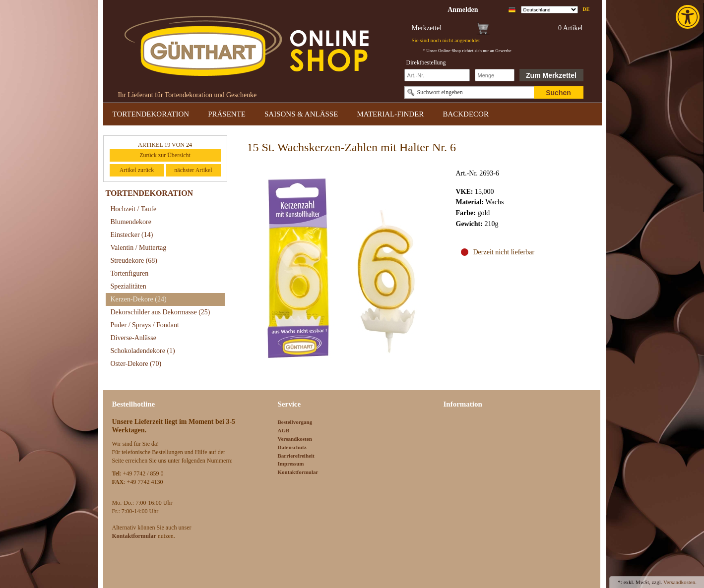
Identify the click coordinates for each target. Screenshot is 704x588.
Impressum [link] (291, 464)
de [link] (586, 9)
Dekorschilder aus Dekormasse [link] (160, 312)
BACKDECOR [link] (466, 114)
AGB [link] (284, 430)
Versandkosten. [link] (680, 582)
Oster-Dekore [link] (136, 364)
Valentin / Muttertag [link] (139, 248)
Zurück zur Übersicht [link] (165, 155)
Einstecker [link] (132, 235)
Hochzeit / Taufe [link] (134, 209)
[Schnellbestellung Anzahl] (495, 75)
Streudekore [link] (134, 261)
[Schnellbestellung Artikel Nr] (437, 75)
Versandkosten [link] (295, 439)
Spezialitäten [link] (128, 286)
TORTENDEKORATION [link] (151, 114)
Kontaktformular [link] (298, 472)
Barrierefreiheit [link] (296, 456)
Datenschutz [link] (292, 447)
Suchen (558, 93)
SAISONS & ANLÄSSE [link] (301, 114)
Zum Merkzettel (551, 75)
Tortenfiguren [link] (130, 273)
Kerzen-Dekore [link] (139, 299)
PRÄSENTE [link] (227, 114)
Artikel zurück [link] (137, 170)
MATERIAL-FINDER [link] (390, 114)
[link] (689, 17)
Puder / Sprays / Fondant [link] (145, 325)
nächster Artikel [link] (193, 170)
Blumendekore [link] (131, 222)
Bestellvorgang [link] (295, 422)
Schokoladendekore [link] (143, 351)
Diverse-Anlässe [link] (134, 338)
